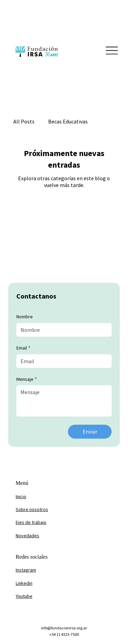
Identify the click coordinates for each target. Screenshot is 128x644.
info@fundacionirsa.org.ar (64, 628)
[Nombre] (62, 330)
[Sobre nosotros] (49, 510)
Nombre (25, 317)
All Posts (24, 121)
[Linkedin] (49, 583)
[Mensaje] (64, 401)
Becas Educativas (68, 121)
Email (23, 348)
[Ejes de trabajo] (49, 523)
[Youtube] (49, 596)
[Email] (62, 361)
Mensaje (27, 379)
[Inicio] (49, 497)
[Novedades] (49, 536)
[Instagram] (49, 570)
